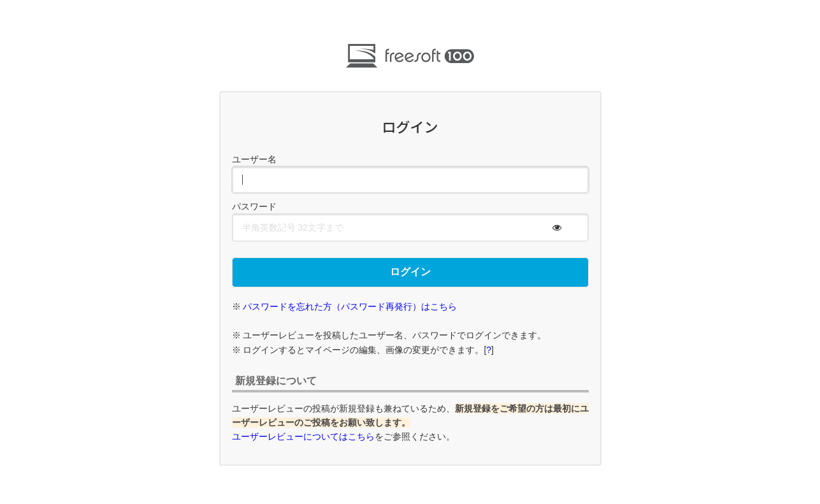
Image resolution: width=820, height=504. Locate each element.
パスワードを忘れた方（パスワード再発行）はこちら (350, 306)
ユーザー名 (254, 159)
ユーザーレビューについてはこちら (303, 436)
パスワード (254, 206)
